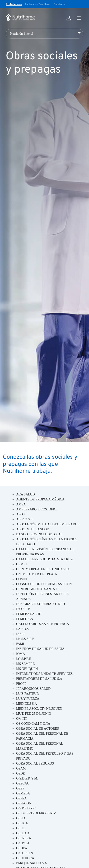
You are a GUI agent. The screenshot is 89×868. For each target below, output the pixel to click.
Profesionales (14, 4)
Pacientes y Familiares (38, 4)
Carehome (59, 4)
